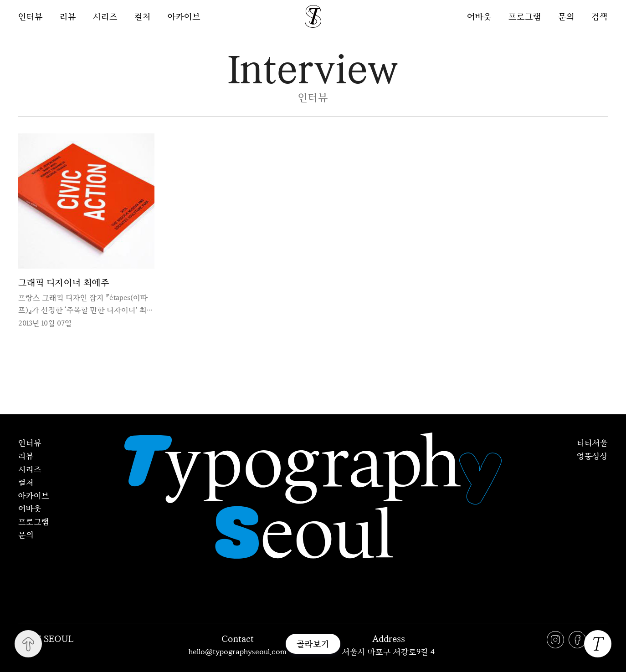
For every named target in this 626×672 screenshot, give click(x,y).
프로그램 (525, 16)
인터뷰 (31, 16)
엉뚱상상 (592, 456)
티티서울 (592, 443)
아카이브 (184, 16)
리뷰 (68, 16)
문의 (566, 16)
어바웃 (479, 16)
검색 (600, 16)
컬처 (143, 16)
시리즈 (105, 16)
